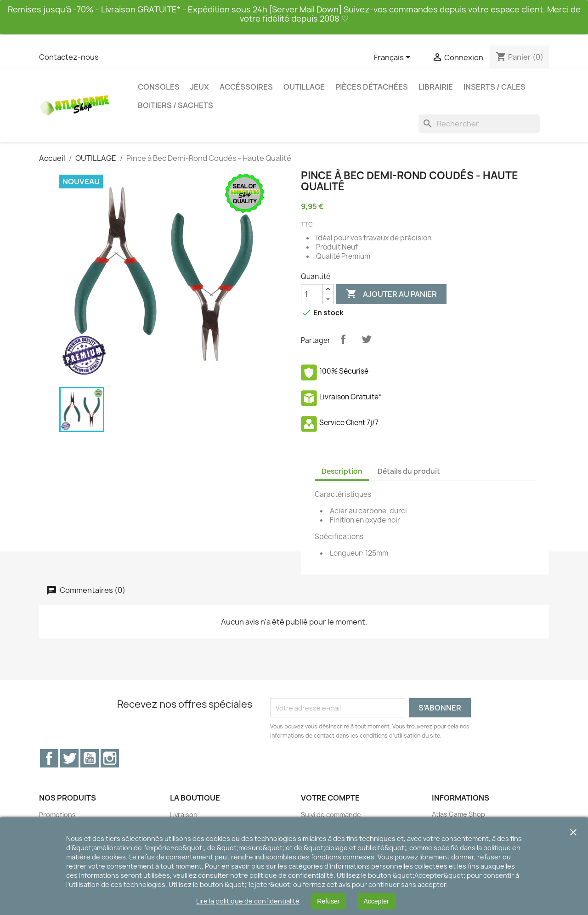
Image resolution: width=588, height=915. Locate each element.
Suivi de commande (331, 815)
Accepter (376, 901)
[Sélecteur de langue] (394, 58)
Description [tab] (342, 471)
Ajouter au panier (391, 294)
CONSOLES (159, 87)
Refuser (328, 901)
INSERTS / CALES (495, 87)
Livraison (184, 815)
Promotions (57, 815)
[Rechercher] (479, 124)
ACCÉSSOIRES (246, 87)
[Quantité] (312, 294)
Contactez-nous (69, 57)
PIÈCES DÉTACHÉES (372, 87)
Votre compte (330, 798)
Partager (343, 339)
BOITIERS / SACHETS (175, 105)
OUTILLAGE (304, 87)
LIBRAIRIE (436, 87)
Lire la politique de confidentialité (248, 901)
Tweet (367, 339)
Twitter (69, 758)
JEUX (200, 87)
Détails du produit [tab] (409, 471)
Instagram (110, 758)
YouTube (90, 758)
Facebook (49, 758)
